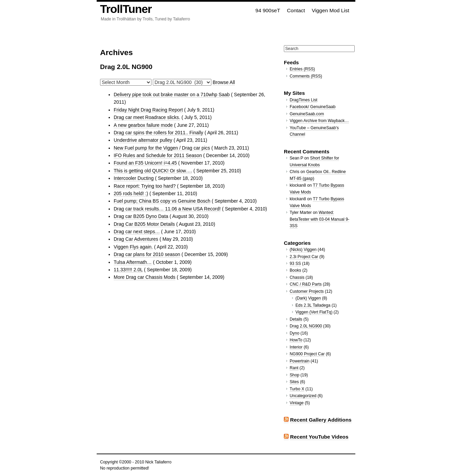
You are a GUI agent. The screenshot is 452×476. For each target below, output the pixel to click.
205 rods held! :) (131, 193)
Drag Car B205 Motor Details (144, 224)
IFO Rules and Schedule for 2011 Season (158, 155)
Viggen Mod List (330, 10)
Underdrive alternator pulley (143, 140)
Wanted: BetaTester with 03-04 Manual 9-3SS (319, 219)
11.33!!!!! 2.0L (128, 270)
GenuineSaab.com (307, 114)
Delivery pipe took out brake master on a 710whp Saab (172, 95)
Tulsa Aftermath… (133, 262)
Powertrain (300, 361)
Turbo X (297, 389)
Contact (296, 10)
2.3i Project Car (304, 257)
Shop (294, 375)
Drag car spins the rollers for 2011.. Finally (158, 133)
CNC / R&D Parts (306, 284)
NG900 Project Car (307, 354)
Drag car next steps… (137, 232)
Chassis (297, 277)
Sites (294, 382)
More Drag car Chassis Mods (144, 277)
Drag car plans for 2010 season (147, 254)
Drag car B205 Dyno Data (141, 216)
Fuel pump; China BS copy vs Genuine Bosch (162, 201)
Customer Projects (307, 291)
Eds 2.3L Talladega (313, 305)
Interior (296, 347)
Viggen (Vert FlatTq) (314, 312)
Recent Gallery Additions (321, 420)
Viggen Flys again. (133, 247)
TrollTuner (126, 9)
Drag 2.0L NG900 (306, 326)
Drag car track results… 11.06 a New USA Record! (167, 209)
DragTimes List (303, 100)
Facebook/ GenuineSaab (313, 107)
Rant (294, 368)
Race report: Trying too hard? (145, 186)
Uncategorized (303, 396)
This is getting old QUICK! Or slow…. (153, 171)
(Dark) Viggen (308, 298)
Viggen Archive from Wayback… (319, 121)
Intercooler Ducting (134, 178)
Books (295, 270)
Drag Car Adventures (136, 239)
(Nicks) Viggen (303, 250)
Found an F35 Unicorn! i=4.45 (145, 163)
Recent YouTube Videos (319, 437)
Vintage (297, 403)
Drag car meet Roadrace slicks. (147, 117)
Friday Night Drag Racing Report (148, 110)
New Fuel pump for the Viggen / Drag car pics (162, 148)
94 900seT (268, 10)
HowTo (296, 340)
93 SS (295, 263)
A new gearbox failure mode (143, 125)
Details (296, 319)
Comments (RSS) (306, 76)
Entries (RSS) (302, 69)
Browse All (224, 82)
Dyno (294, 333)
